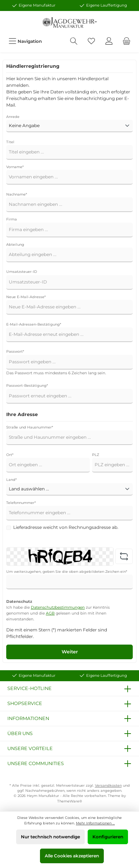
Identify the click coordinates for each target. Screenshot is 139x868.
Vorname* (15, 167)
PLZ (96, 455)
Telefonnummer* (21, 503)
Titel (10, 142)
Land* (12, 480)
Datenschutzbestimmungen (58, 607)
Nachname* (17, 194)
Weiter (70, 652)
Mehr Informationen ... (95, 823)
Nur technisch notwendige (50, 837)
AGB (50, 613)
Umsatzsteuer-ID (22, 272)
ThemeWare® (70, 801)
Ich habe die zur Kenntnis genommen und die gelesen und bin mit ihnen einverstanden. (58, 613)
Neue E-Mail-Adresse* (26, 297)
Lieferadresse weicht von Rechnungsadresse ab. (66, 527)
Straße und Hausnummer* (30, 427)
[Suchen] (74, 41)
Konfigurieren (108, 837)
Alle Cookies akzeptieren (72, 856)
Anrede (13, 117)
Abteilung (15, 244)
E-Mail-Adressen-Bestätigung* (34, 324)
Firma (12, 219)
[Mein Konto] (109, 41)
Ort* (10, 455)
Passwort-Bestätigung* (27, 385)
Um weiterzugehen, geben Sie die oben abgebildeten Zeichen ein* (67, 572)
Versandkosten (108, 785)
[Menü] (25, 41)
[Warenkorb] (127, 41)
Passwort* (15, 351)
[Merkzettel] (91, 41)
